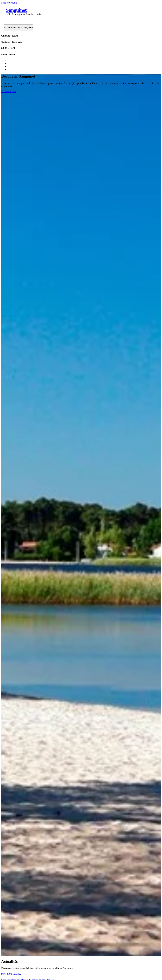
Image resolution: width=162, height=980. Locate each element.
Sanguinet (16, 10)
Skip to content (9, 3)
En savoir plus (9, 91)
